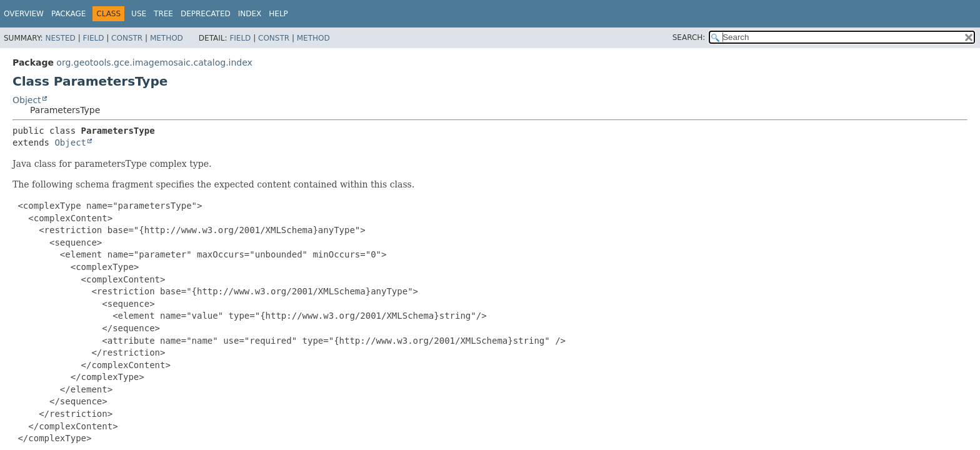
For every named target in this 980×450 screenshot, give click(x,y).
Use (139, 14)
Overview (24, 14)
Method (167, 38)
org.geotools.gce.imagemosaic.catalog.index (154, 62)
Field (93, 38)
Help (278, 14)
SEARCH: (689, 37)
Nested (60, 38)
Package (68, 14)
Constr (127, 38)
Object (27, 100)
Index (250, 14)
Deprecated (206, 14)
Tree (163, 14)
